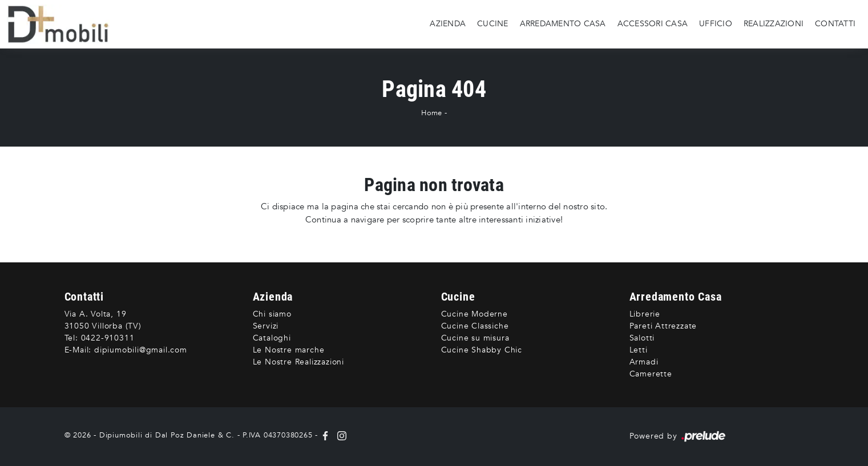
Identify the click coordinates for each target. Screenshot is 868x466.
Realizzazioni (774, 24)
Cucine (493, 24)
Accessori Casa (653, 24)
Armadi (644, 362)
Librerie (645, 314)
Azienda (448, 24)
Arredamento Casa (563, 24)
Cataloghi (272, 338)
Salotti (642, 338)
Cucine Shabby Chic (482, 350)
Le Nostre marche (289, 350)
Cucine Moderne (475, 314)
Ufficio (716, 24)
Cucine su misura (475, 338)
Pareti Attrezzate (663, 326)
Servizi (266, 326)
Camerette (651, 374)
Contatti (835, 24)
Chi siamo (272, 314)
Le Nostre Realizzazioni (298, 362)
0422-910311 (108, 338)
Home (431, 113)
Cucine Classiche (475, 326)
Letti (639, 350)
